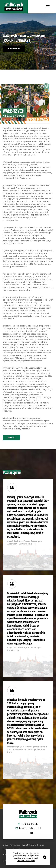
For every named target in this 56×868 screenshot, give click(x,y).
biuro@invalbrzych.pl (30, 828)
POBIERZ (11, 438)
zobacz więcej (14, 48)
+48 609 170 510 (30, 824)
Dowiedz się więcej (26, 861)
